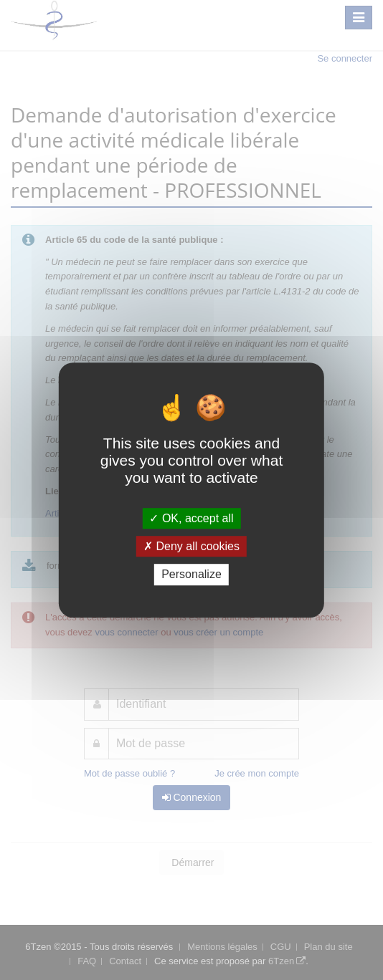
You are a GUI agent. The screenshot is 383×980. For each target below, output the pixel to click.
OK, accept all (191, 518)
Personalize (191, 575)
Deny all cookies (191, 546)
